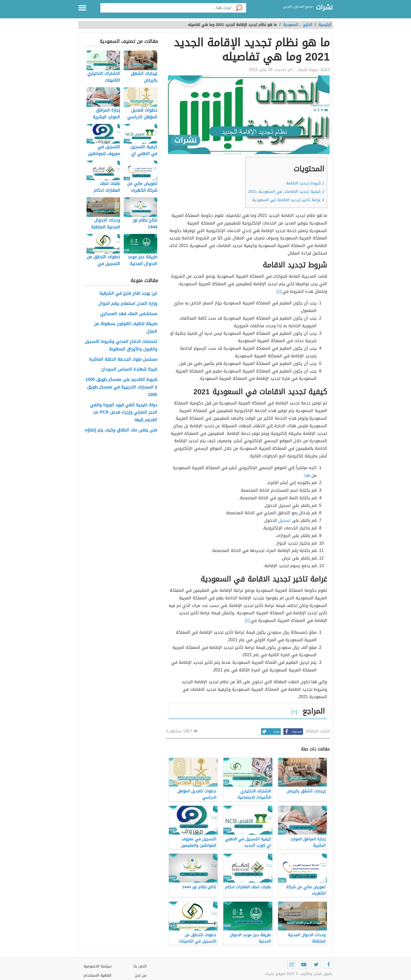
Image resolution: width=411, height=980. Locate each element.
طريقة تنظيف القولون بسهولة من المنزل (126, 328)
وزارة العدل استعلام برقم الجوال (128, 304)
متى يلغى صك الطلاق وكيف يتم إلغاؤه (121, 430)
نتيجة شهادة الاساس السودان (129, 369)
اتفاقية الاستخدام (98, 975)
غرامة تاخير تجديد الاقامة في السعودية (288, 200)
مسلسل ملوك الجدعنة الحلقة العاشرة (123, 360)
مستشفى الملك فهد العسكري (129, 314)
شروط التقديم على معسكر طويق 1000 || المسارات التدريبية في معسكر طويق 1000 (121, 387)
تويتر (270, 732)
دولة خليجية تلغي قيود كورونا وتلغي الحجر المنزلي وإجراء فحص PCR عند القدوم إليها (124, 413)
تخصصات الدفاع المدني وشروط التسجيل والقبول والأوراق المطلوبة (121, 346)
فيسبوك (293, 732)
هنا (307, 475)
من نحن (141, 975)
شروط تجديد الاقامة (305, 183)
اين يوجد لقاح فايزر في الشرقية (128, 294)
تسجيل (285, 520)
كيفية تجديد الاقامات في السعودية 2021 (286, 191)
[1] (279, 291)
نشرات (324, 8)
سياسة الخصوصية (98, 966)
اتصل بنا (140, 966)
